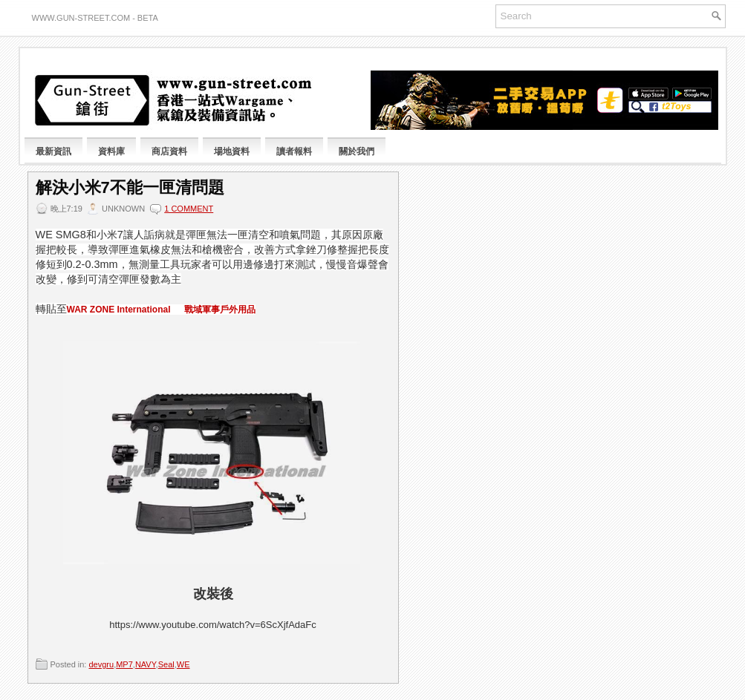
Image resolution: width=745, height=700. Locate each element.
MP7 (124, 664)
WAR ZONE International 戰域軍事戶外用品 (162, 310)
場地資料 (232, 151)
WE (183, 664)
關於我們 (357, 151)
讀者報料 (294, 151)
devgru (101, 664)
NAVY (146, 664)
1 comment (189, 209)
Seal (166, 664)
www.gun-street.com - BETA (95, 18)
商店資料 (169, 151)
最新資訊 (53, 151)
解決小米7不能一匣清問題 (130, 188)
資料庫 (111, 151)
